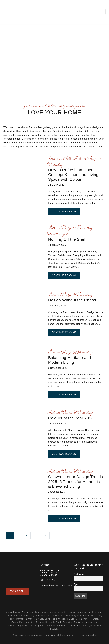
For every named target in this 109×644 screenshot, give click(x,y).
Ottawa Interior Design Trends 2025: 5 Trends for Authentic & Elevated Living (76, 482)
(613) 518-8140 (48, 580)
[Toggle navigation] (102, 12)
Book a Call (17, 591)
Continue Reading (66, 211)
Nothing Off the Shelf (67, 239)
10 (45, 536)
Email (76, 584)
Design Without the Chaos (72, 300)
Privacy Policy (89, 635)
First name (79, 574)
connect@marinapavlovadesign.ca (58, 585)
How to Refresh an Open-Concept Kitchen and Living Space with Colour (73, 175)
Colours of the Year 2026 (71, 418)
